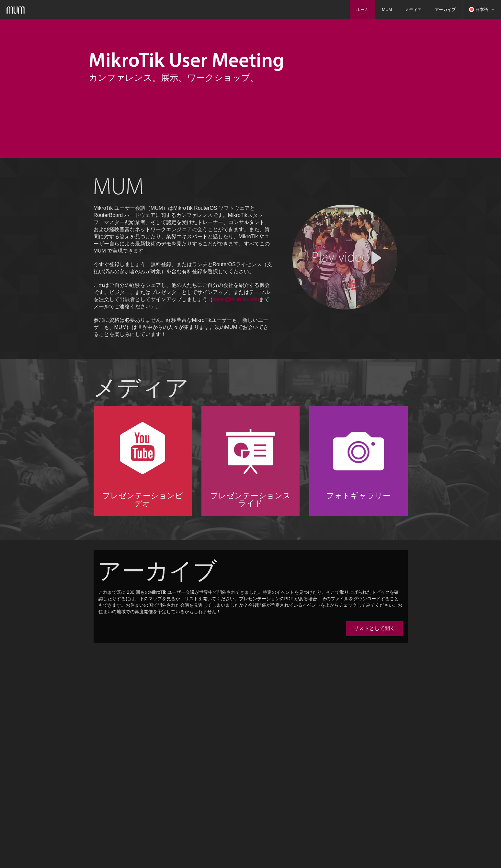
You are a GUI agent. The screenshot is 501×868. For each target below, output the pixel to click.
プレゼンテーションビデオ (143, 499)
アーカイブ (445, 10)
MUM (387, 10)
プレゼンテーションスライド (250, 499)
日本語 (478, 9)
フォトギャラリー (358, 495)
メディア (413, 10)
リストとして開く (374, 628)
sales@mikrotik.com (236, 299)
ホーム (363, 10)
